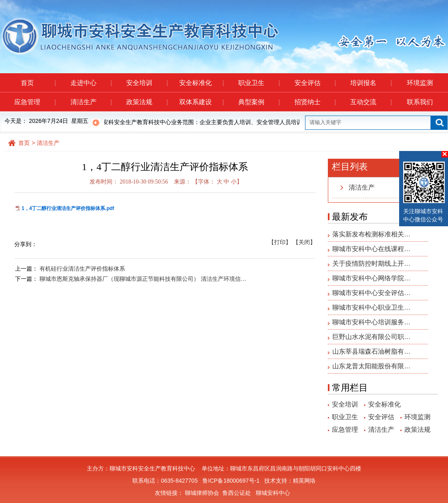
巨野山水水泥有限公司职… (371, 337)
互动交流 (371, 102)
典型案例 (259, 102)
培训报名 (371, 83)
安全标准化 (201, 83)
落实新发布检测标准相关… (371, 234)
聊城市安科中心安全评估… (371, 293)
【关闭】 (304, 242)
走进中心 (91, 83)
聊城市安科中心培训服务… (371, 322)
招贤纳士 (315, 102)
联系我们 (420, 102)
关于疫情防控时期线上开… (371, 264)
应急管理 (35, 102)
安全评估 (315, 83)
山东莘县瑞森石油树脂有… (371, 351)
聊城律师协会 (202, 493)
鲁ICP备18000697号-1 (231, 481)
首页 (38, 83)
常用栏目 (350, 388)
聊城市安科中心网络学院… (371, 278)
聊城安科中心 (273, 493)
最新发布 (350, 217)
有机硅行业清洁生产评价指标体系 (82, 269)
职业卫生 (259, 83)
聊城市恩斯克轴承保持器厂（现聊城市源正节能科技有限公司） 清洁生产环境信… (143, 279)
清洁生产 (91, 102)
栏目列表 (350, 167)
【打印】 (280, 242)
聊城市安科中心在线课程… (371, 249)
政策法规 (147, 102)
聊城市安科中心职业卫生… (371, 307)
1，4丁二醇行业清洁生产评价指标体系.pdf (68, 208)
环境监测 (420, 83)
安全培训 (147, 83)
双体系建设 (201, 102)
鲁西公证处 (237, 493)
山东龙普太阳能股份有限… (371, 366)
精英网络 (304, 481)
